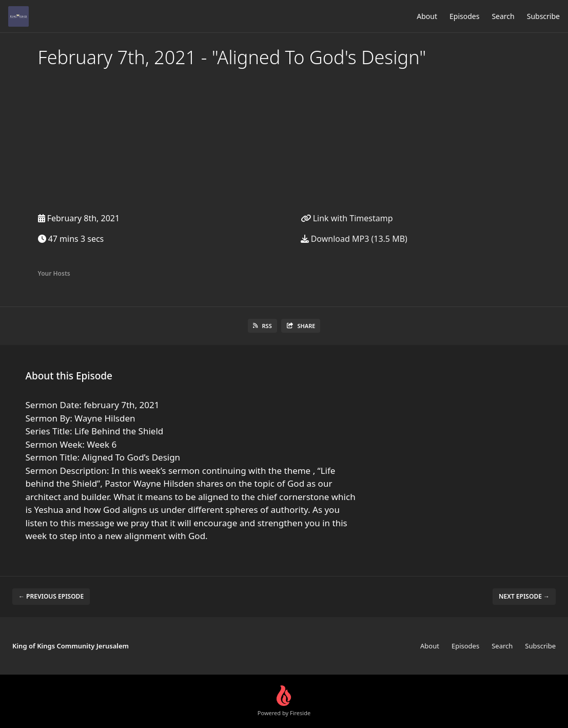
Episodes (464, 16)
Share (301, 326)
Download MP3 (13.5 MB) (354, 239)
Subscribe (543, 16)
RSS (262, 326)
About (427, 16)
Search (503, 16)
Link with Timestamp (347, 218)
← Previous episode (51, 596)
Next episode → (524, 596)
